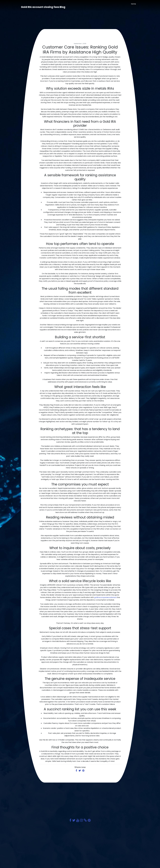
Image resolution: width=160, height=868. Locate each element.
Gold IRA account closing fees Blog (43, 7)
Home (133, 4)
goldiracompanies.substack (106, 597)
